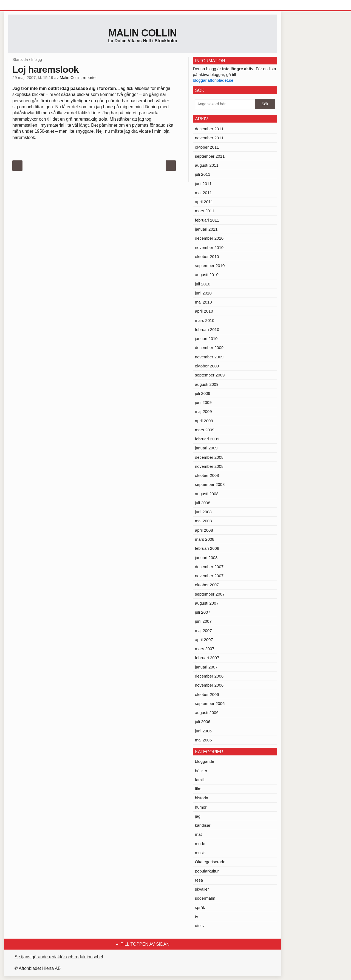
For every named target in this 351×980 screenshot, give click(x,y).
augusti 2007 (207, 603)
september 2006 (210, 703)
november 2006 (209, 685)
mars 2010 (205, 320)
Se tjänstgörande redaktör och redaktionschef (59, 957)
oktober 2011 (207, 147)
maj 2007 (203, 631)
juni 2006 (203, 731)
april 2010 (204, 311)
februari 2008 (207, 548)
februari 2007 (207, 658)
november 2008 (209, 466)
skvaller (202, 889)
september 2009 (210, 375)
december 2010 (209, 238)
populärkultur (207, 871)
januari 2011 (206, 229)
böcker (201, 771)
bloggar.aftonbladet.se (213, 80)
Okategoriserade (210, 862)
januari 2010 (206, 339)
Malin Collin (142, 33)
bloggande (205, 761)
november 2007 (209, 576)
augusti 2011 (207, 165)
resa (199, 880)
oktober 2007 (207, 585)
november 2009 (209, 357)
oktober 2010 (207, 257)
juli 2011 (203, 174)
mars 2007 (205, 649)
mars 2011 (205, 211)
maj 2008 (203, 521)
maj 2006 (203, 740)
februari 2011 (207, 220)
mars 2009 (205, 430)
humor (201, 807)
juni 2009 (203, 402)
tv (197, 917)
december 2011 (209, 129)
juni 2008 (203, 512)
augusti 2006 (207, 713)
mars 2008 (205, 539)
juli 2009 (203, 393)
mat (198, 834)
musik (200, 853)
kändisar (203, 825)
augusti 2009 (207, 384)
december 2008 (209, 457)
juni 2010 (203, 293)
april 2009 (204, 421)
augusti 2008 (207, 494)
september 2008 (210, 484)
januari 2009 (206, 448)
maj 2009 (203, 411)
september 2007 (210, 594)
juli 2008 (203, 503)
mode (200, 844)
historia (202, 798)
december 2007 (209, 567)
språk (200, 907)
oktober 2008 (207, 475)
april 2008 (204, 530)
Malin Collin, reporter (78, 78)
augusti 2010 (207, 275)
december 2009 (209, 348)
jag (198, 816)
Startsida (20, 60)
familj (200, 780)
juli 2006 (203, 722)
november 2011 (209, 138)
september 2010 (210, 266)
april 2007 (204, 640)
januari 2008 (206, 558)
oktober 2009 (207, 366)
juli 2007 (203, 612)
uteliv (200, 926)
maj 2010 (203, 302)
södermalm (205, 898)
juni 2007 (203, 621)
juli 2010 (203, 284)
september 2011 (210, 156)
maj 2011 (203, 193)
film (198, 789)
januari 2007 (206, 667)
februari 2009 (207, 439)
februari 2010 (207, 329)
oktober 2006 (207, 694)
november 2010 (209, 247)
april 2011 (204, 202)
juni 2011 (203, 184)
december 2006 (209, 676)
